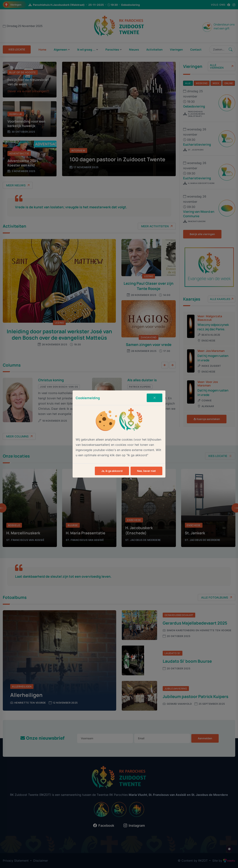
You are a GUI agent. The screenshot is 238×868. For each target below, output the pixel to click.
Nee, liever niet (146, 471)
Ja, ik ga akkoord (112, 471)
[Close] (155, 398)
